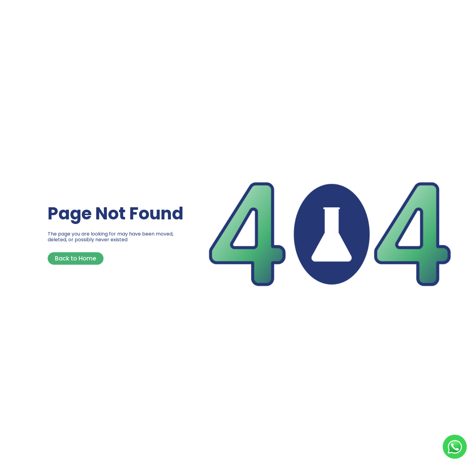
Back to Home (76, 258)
